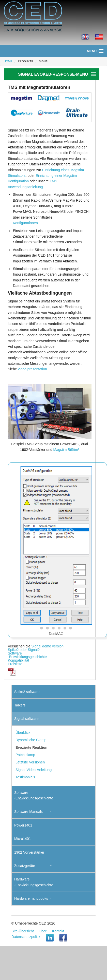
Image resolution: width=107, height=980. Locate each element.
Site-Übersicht (23, 931)
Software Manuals (28, 812)
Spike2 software (27, 692)
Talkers (20, 705)
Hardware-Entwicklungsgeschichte (34, 882)
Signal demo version (47, 646)
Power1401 (23, 825)
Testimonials (25, 777)
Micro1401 (22, 839)
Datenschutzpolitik (26, 937)
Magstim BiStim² (66, 450)
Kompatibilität (19, 660)
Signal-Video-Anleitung (34, 770)
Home (8, 61)
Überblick (23, 733)
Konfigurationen (25, 223)
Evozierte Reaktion (31, 747)
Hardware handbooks (31, 898)
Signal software (26, 719)
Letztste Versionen (30, 762)
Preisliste (15, 664)
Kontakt (58, 931)
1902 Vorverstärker (29, 852)
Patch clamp (25, 755)
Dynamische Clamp (31, 740)
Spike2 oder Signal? (24, 650)
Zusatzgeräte (25, 866)
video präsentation (32, 369)
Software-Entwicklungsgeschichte (27, 655)
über (43, 931)
